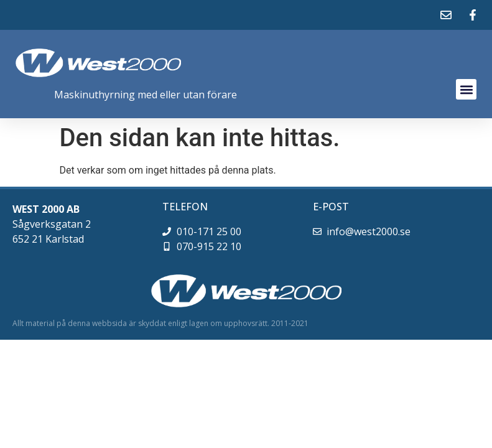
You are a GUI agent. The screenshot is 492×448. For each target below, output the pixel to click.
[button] (466, 89)
